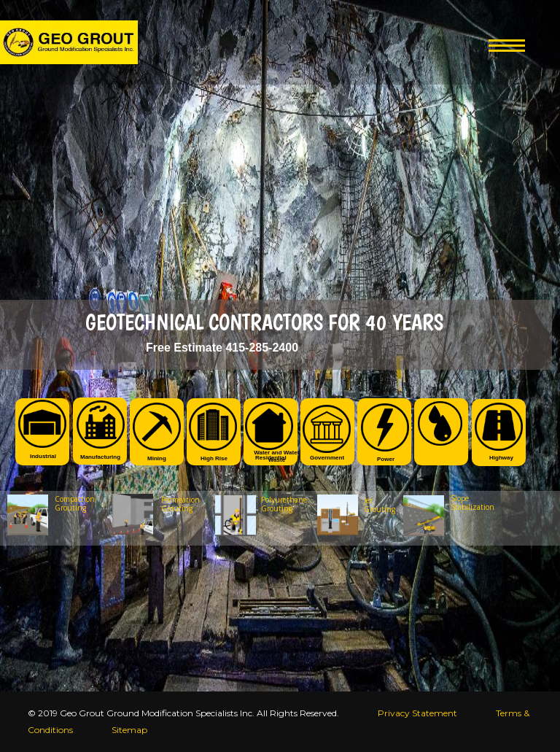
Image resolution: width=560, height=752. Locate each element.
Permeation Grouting (180, 504)
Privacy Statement (417, 713)
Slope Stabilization (469, 503)
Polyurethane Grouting (284, 504)
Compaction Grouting (75, 504)
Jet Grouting (380, 505)
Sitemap (129, 730)
